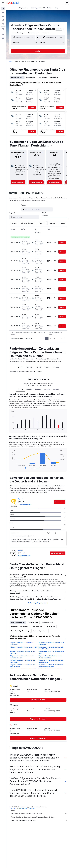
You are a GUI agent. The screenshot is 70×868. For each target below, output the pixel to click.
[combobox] (45, 33)
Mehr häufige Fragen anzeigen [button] (38, 603)
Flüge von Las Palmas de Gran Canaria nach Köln (23, 652)
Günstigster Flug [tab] (17, 78)
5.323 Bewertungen (25, 504)
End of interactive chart (11, 429)
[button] (3, 3)
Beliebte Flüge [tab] (33, 622)
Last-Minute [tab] (43, 78)
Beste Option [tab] (30, 78)
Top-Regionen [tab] (50, 627)
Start (10, 61)
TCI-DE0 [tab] (20, 389)
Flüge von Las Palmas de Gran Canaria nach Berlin (23, 661)
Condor (21, 550)
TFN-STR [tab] (56, 367)
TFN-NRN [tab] (29, 367)
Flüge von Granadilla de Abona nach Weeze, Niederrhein (50, 657)
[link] (18, 182)
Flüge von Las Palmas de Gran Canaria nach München (51, 661)
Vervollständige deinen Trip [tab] (20, 631)
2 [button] (50, 338)
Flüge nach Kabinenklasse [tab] (20, 627)
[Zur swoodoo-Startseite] (13, 3)
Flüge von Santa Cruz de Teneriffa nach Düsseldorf (51, 644)
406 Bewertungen (24, 556)
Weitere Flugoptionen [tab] (40, 631)
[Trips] (3, 29)
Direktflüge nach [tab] (47, 622)
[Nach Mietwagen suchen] (3, 16)
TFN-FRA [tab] (47, 367)
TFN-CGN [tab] (38, 367)
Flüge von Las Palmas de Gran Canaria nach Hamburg (23, 666)
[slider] (68, 218)
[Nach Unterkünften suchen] (3, 12)
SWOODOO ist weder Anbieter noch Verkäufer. (39, 814)
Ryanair (21, 499)
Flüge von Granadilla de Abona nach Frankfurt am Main (22, 657)
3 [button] (54, 338)
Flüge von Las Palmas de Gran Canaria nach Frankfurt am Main (51, 666)
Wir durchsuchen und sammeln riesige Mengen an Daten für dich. (39, 817)
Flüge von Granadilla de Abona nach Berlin (24, 647)
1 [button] (47, 338)
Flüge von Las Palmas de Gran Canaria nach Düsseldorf (51, 648)
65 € (59, 29)
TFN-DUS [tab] (21, 367)
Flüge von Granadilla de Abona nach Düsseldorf (22, 644)
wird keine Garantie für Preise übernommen (23, 808)
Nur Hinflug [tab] (54, 78)
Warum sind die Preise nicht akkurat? (39, 820)
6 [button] (62, 338)
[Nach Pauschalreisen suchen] (3, 20)
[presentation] (64, 29)
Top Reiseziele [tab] (37, 627)
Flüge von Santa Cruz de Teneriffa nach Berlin (51, 652)
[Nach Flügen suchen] (3, 8)
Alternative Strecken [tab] (18, 622)
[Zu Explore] (3, 24)
